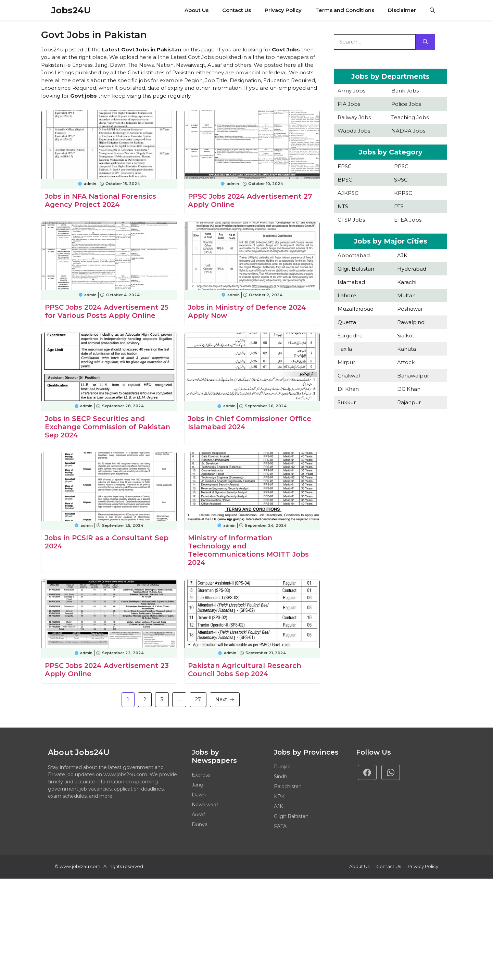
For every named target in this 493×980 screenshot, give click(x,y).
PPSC (401, 166)
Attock (406, 362)
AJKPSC (348, 193)
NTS (343, 206)
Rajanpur (409, 402)
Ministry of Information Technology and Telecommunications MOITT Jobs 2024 (248, 550)
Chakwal (349, 376)
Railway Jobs (354, 117)
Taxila (345, 349)
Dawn (199, 795)
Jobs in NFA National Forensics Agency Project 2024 (100, 200)
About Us (197, 10)
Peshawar (410, 309)
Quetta (347, 322)
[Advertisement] (390, 477)
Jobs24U (71, 10)
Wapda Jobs (354, 131)
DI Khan (348, 389)
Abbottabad (354, 255)
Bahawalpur (413, 376)
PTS (399, 206)
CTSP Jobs (351, 220)
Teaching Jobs (410, 117)
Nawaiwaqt (205, 805)
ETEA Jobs (408, 220)
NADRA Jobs (408, 131)
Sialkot (406, 336)
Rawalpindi (411, 322)
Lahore (347, 295)
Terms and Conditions (345, 10)
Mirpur (346, 362)
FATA (280, 826)
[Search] (425, 42)
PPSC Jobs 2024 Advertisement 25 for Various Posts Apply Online (107, 311)
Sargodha (350, 336)
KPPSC (403, 193)
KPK (279, 796)
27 (198, 699)
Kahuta (407, 349)
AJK (402, 255)
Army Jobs (351, 91)
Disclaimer (402, 10)
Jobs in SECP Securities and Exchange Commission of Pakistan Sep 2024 (108, 427)
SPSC (401, 180)
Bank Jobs (405, 91)
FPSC (345, 166)
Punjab (282, 767)
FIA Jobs (349, 104)
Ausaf (198, 815)
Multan (406, 295)
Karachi (407, 282)
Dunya (200, 824)
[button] (432, 10)
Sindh (281, 777)
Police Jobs (406, 104)
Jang (198, 785)
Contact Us (237, 10)
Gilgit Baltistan (356, 269)
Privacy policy (423, 866)
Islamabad (351, 282)
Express (201, 775)
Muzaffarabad (356, 309)
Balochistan (288, 786)
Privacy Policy (283, 10)
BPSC (345, 180)
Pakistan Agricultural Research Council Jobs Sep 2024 (245, 670)
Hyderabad (412, 269)
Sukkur (347, 402)
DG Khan (409, 389)
